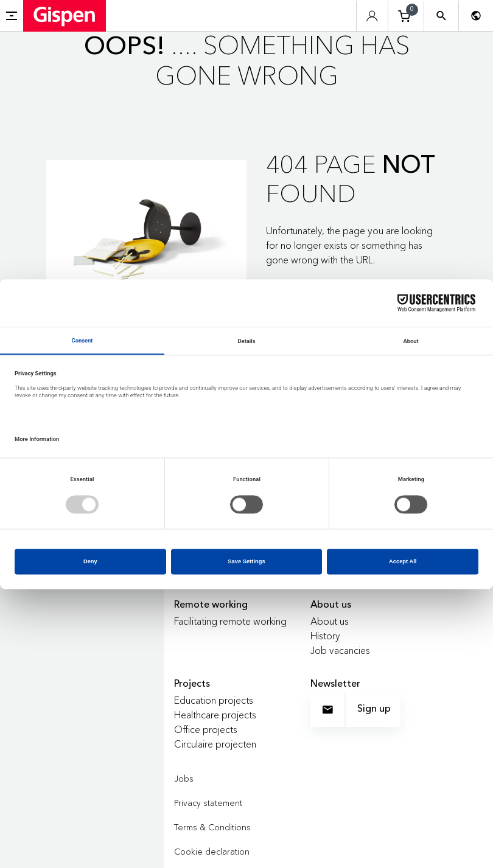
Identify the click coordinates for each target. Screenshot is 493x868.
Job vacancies (340, 650)
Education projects (214, 700)
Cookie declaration (212, 852)
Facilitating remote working (230, 621)
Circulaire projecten (215, 744)
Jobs (184, 779)
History (325, 636)
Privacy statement (208, 803)
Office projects (206, 729)
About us (330, 621)
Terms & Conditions (212, 827)
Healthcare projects (215, 715)
